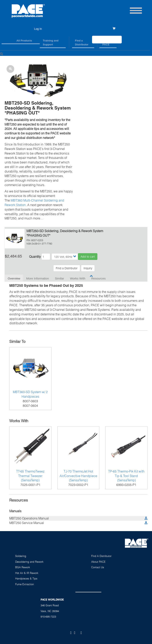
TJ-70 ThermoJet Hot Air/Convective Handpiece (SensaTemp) (78, 476)
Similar (59, 278)
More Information (38, 278)
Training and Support (51, 43)
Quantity (35, 257)
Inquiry (88, 268)
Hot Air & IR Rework (27, 573)
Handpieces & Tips (26, 578)
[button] (39, 81)
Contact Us (98, 567)
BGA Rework (23, 567)
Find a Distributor (82, 43)
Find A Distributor (101, 556)
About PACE (98, 562)
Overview (14, 278)
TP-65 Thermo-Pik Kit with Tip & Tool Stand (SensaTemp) (126, 476)
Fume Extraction (25, 584)
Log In (38, 29)
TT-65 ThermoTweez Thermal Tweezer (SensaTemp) (30, 476)
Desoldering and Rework (29, 562)
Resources (98, 278)
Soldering (21, 556)
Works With (78, 278)
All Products (24, 41)
